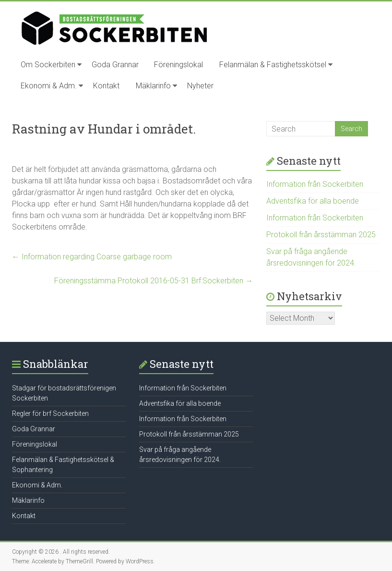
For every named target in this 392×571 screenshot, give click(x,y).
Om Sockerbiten (48, 65)
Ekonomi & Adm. (49, 86)
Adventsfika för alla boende (313, 201)
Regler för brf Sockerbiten (50, 413)
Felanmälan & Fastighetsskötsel (273, 65)
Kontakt (106, 86)
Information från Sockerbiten (315, 184)
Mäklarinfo (153, 86)
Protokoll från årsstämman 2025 (321, 235)
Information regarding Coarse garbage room (92, 257)
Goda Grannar (115, 65)
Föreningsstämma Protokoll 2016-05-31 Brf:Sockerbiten (154, 281)
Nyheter (200, 86)
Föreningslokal (178, 65)
